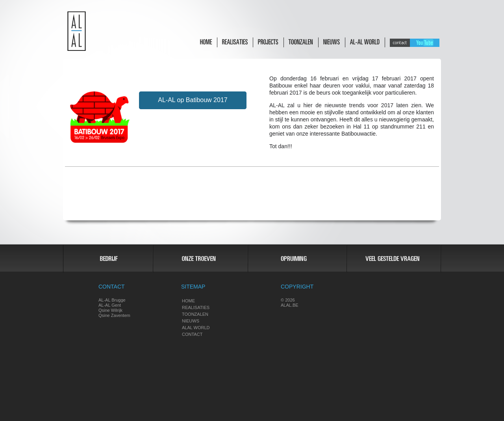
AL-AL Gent (110, 305)
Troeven (200, 259)
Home (188, 301)
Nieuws (191, 321)
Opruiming (297, 259)
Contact (400, 43)
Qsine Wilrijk (110, 310)
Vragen (394, 259)
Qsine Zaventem (114, 315)
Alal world (196, 328)
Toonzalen (195, 314)
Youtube (425, 43)
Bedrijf (108, 259)
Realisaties (196, 307)
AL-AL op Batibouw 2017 (193, 100)
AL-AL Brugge (112, 300)
